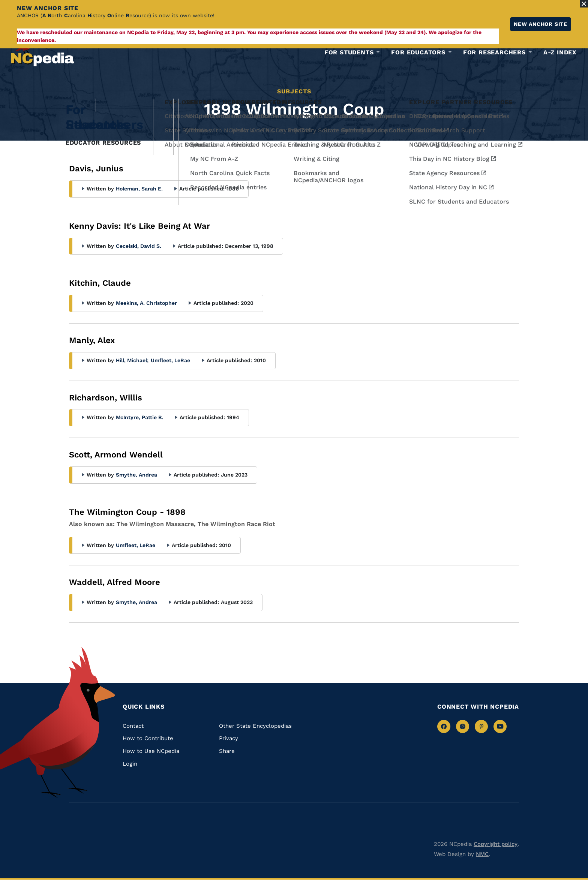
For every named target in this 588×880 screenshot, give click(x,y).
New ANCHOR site (541, 24)
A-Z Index (560, 52)
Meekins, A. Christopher (146, 303)
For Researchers (494, 52)
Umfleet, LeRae (170, 360)
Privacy (229, 738)
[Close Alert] (584, 4)
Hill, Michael (132, 360)
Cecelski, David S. (139, 246)
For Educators (418, 52)
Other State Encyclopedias (255, 726)
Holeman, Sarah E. (139, 189)
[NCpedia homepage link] (43, 50)
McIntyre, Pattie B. (139, 417)
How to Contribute (148, 738)
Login (130, 764)
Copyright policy (496, 844)
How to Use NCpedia (151, 751)
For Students (349, 52)
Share (227, 751)
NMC (482, 854)
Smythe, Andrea (136, 475)
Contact (133, 726)
